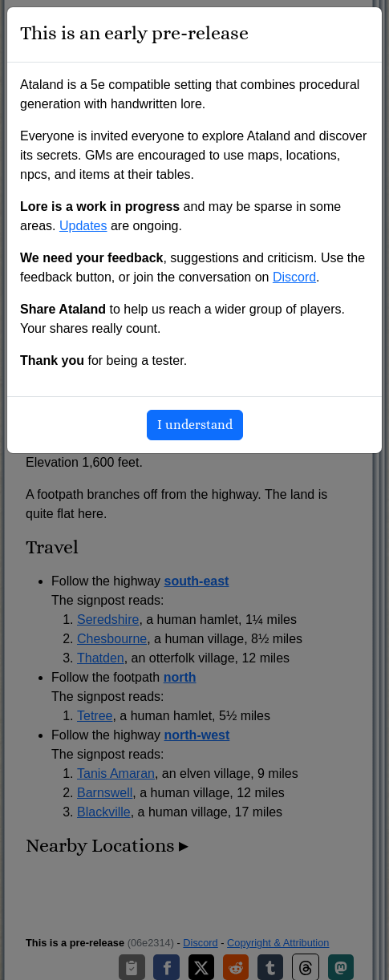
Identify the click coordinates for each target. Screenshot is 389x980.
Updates (83, 226)
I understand (195, 425)
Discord (294, 277)
